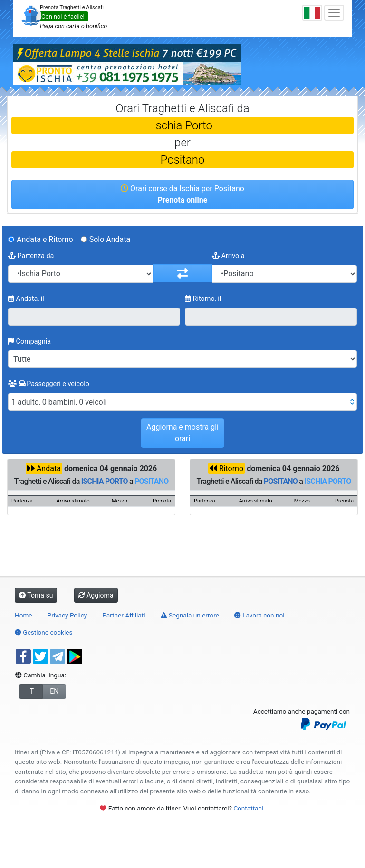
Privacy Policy (67, 615)
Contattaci (248, 808)
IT (31, 691)
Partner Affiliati (124, 615)
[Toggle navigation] (334, 13)
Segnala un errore (190, 615)
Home (24, 615)
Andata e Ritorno (45, 239)
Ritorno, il (203, 299)
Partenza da (31, 256)
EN (54, 691)
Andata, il (26, 299)
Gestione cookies (44, 632)
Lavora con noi (259, 615)
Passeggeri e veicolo (49, 384)
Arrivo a (228, 256)
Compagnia (29, 342)
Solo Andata (110, 239)
